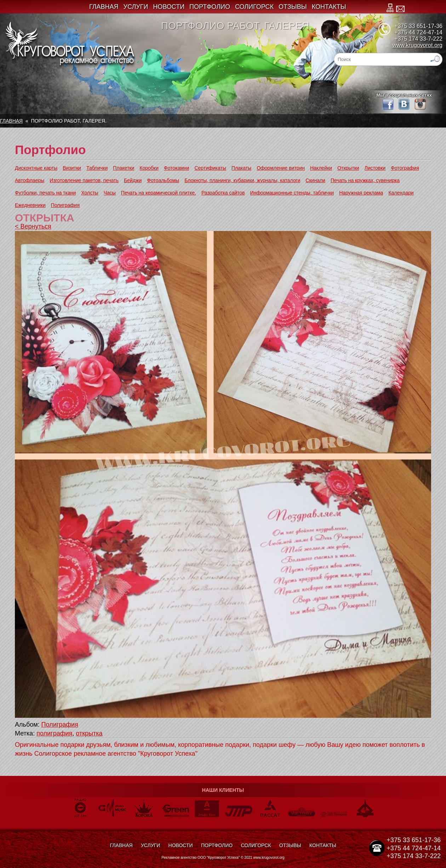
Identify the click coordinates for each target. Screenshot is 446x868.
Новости (169, 7)
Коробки (149, 168)
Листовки (375, 168)
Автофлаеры (30, 180)
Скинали (315, 180)
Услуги (136, 7)
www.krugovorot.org (418, 45)
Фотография (405, 168)
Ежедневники (30, 205)
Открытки (348, 168)
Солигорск (254, 7)
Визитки (72, 168)
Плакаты (241, 168)
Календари (401, 193)
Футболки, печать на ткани (45, 193)
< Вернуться (33, 226)
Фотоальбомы (163, 180)
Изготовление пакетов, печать (84, 180)
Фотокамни (177, 168)
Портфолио (210, 7)
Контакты (329, 7)
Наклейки (321, 168)
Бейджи (133, 180)
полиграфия (54, 733)
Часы (110, 193)
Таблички (97, 168)
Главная (104, 7)
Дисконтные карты (36, 168)
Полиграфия (65, 205)
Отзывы (293, 7)
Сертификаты (210, 168)
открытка (89, 733)
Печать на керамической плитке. (159, 193)
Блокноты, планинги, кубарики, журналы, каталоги (242, 180)
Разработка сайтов (223, 193)
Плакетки (124, 168)
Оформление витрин (281, 168)
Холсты (90, 193)
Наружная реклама (361, 193)
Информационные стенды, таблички (292, 193)
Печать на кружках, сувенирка (365, 180)
